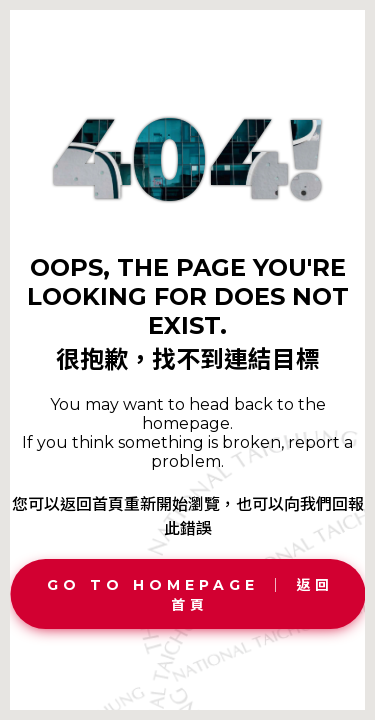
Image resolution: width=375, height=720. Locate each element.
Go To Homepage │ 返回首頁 (190, 595)
